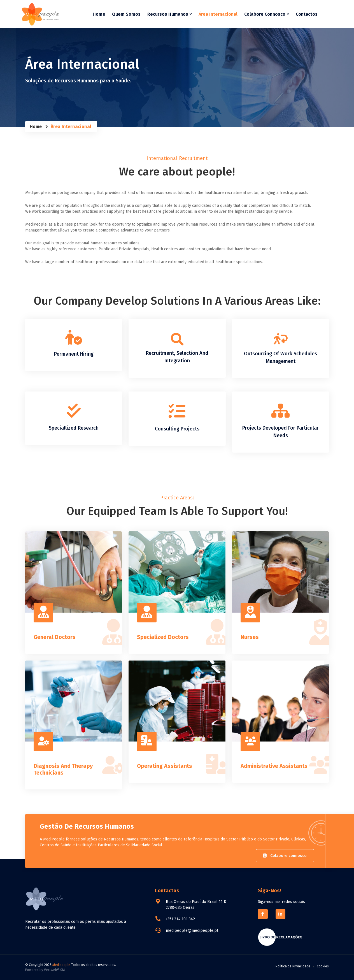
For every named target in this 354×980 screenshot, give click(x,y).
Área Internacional (218, 14)
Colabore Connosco (267, 14)
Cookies (323, 966)
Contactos (307, 14)
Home (99, 14)
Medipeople (61, 965)
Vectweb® (52, 970)
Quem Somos (126, 14)
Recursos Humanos (170, 14)
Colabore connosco (285, 855)
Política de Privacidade (293, 966)
